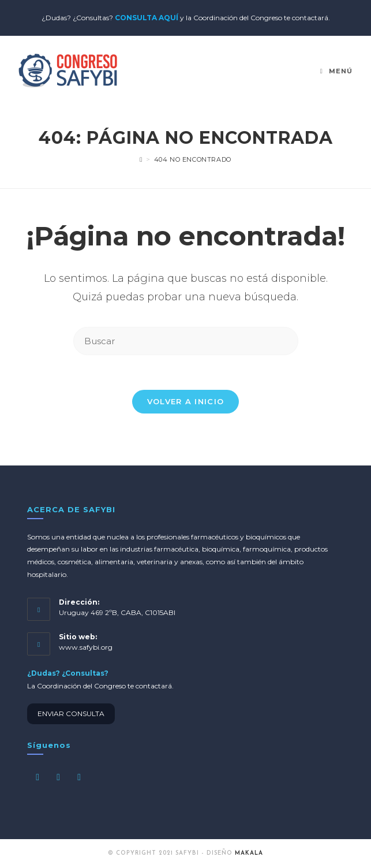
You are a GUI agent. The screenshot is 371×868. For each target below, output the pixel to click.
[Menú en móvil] (336, 71)
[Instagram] (58, 777)
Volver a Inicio (186, 401)
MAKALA (249, 853)
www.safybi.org (86, 647)
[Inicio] (141, 159)
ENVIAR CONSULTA (71, 714)
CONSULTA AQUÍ (147, 18)
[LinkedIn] (79, 777)
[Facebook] (38, 777)
